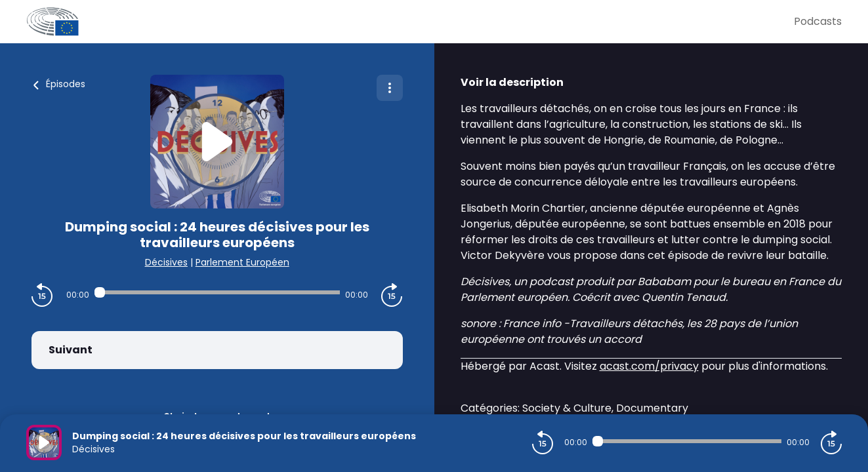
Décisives (166, 262)
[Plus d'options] (390, 88)
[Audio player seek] (217, 292)
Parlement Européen (242, 262)
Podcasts (818, 21)
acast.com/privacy (649, 366)
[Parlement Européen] (410, 22)
